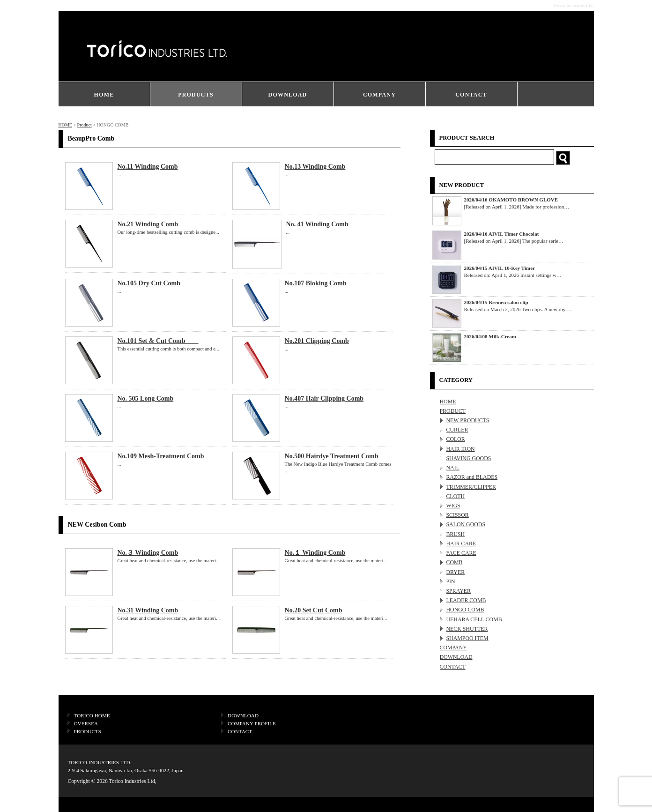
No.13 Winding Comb (315, 167)
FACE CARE (461, 553)
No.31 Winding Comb (148, 610)
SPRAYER (459, 591)
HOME (104, 95)
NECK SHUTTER (467, 629)
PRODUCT (453, 411)
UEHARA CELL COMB (474, 619)
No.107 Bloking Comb (316, 283)
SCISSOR (458, 515)
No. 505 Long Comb (146, 399)
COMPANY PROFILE (252, 723)
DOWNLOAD (288, 95)
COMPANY (379, 95)
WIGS (453, 506)
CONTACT (471, 95)
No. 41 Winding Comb (317, 224)
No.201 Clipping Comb (317, 341)
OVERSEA (86, 723)
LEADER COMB (466, 600)
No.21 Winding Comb (148, 224)
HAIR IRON (461, 449)
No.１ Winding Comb (315, 553)
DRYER (456, 572)
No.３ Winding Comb (148, 553)
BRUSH (456, 534)
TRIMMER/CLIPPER (471, 487)
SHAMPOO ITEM (467, 638)
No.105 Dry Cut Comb (149, 283)
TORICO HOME (92, 715)
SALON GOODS (466, 524)
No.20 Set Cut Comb (314, 610)
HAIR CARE (461, 544)
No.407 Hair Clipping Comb (324, 399)
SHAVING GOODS (469, 458)
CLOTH (456, 496)
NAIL (453, 468)
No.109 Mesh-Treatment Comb (161, 456)
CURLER (457, 430)
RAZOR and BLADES (472, 477)
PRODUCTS (196, 95)
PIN (451, 581)
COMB (455, 562)
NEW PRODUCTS (468, 420)
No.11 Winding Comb (148, 167)
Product (85, 125)
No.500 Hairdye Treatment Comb (332, 456)
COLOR (456, 439)
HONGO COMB (465, 610)
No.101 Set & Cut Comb (158, 341)
